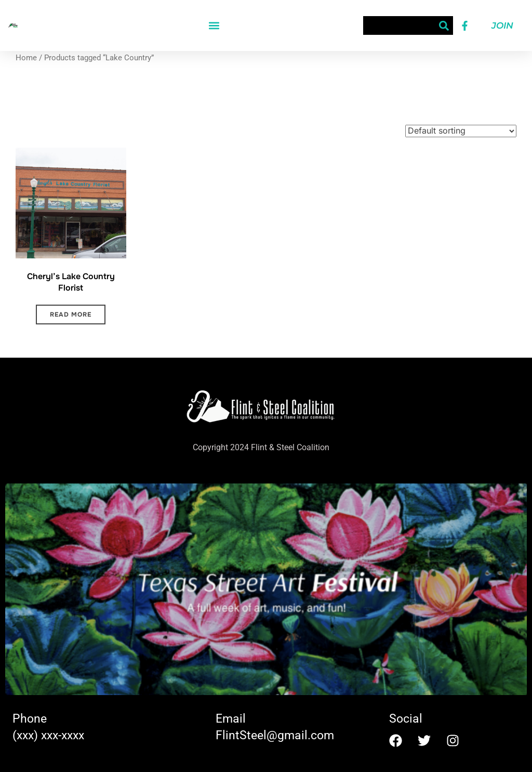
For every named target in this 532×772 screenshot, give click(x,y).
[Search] (444, 25)
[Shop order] (461, 131)
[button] (214, 26)
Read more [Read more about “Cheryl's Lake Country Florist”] (71, 315)
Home (26, 58)
